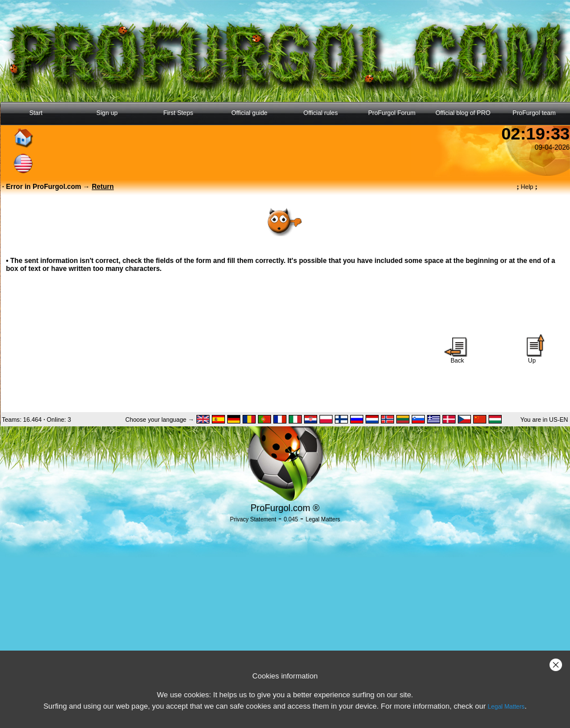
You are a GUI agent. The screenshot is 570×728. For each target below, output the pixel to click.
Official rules (321, 113)
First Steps (179, 113)
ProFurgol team (534, 113)
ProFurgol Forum (391, 113)
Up (532, 357)
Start (36, 113)
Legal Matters (507, 706)
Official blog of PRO (463, 113)
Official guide (249, 113)
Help (527, 187)
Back (457, 357)
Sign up (107, 113)
